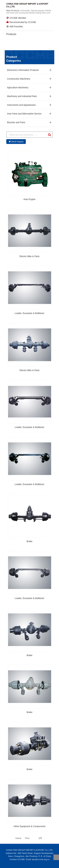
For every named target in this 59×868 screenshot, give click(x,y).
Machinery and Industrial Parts (22, 96)
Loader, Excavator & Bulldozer (29, 313)
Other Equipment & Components (29, 826)
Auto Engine (29, 199)
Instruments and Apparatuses (21, 105)
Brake (29, 541)
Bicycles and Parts (16, 122)
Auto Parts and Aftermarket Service (24, 114)
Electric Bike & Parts (29, 256)
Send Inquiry (16, 142)
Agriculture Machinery (18, 87)
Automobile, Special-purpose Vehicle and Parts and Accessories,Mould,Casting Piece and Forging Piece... (29, 13)
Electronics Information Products (23, 70)
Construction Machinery (19, 79)
